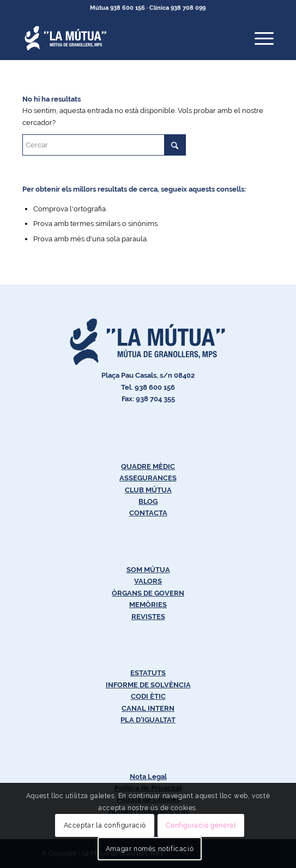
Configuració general (201, 825)
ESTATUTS (148, 673)
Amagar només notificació (150, 849)
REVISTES (148, 617)
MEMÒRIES (148, 605)
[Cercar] (104, 145)
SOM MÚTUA (148, 570)
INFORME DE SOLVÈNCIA (148, 685)
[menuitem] (259, 38)
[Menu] (259, 38)
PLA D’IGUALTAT (148, 720)
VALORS (148, 581)
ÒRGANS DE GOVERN (148, 593)
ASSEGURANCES (148, 478)
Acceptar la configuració (105, 825)
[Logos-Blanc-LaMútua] (123, 38)
